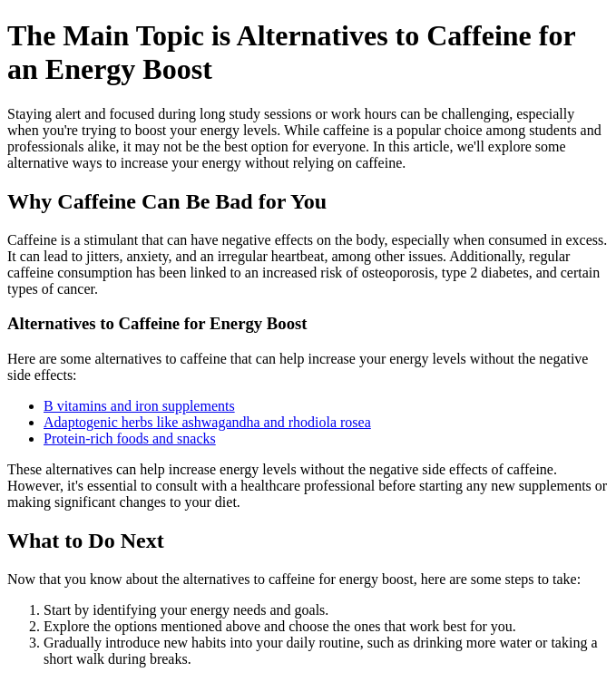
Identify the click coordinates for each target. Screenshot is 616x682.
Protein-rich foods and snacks (130, 438)
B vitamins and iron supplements (139, 406)
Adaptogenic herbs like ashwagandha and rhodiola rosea (207, 422)
